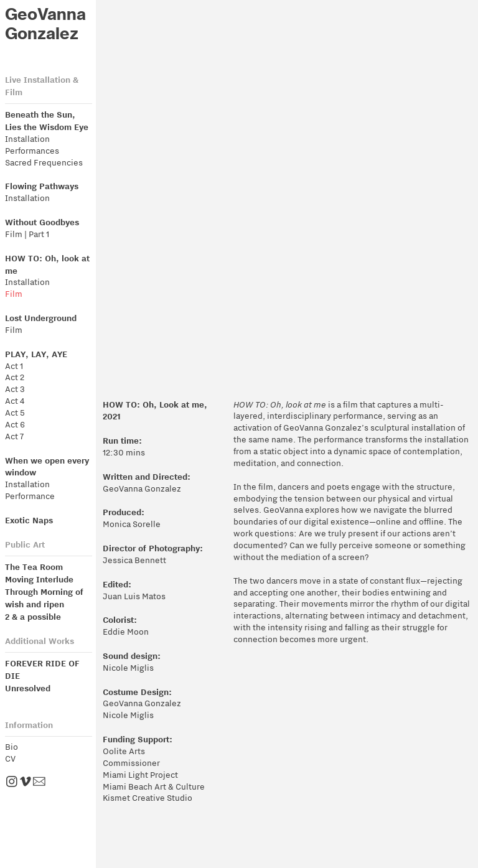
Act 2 (15, 377)
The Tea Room (35, 567)
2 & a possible (34, 616)
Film (15, 294)
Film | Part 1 (27, 234)
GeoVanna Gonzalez (45, 24)
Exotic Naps (29, 520)
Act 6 (15, 425)
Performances (32, 151)
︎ (12, 782)
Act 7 (14, 436)
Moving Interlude (39, 579)
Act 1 (14, 366)
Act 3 (15, 389)
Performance (30, 496)
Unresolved (28, 688)
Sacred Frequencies (44, 163)
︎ (41, 782)
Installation (27, 139)
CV (10, 759)
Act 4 (15, 401)
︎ (26, 782)
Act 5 (15, 413)
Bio (12, 747)
